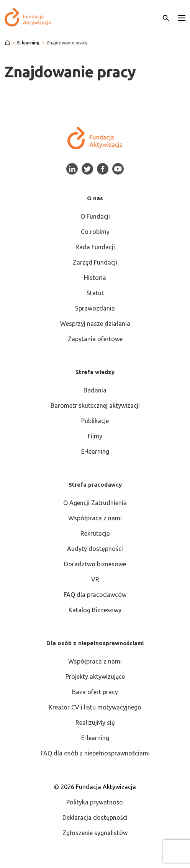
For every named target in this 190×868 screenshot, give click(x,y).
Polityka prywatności (95, 802)
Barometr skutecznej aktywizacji (95, 405)
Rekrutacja (95, 533)
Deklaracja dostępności (95, 817)
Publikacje (95, 421)
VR (95, 579)
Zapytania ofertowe (95, 339)
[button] (182, 17)
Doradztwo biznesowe (95, 564)
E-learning (95, 451)
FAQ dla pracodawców (95, 595)
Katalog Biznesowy (95, 610)
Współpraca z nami (95, 518)
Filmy (95, 436)
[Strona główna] (7, 43)
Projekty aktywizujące (95, 677)
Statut (95, 293)
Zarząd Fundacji (95, 262)
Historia (95, 278)
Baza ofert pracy (95, 692)
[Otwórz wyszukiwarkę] (166, 17)
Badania (95, 390)
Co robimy (95, 232)
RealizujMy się (95, 723)
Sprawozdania (95, 308)
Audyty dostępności (95, 549)
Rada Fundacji (95, 247)
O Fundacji (95, 216)
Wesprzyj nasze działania (95, 324)
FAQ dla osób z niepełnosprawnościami (95, 753)
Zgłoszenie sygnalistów (95, 833)
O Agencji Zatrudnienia (95, 503)
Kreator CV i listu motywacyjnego (95, 707)
